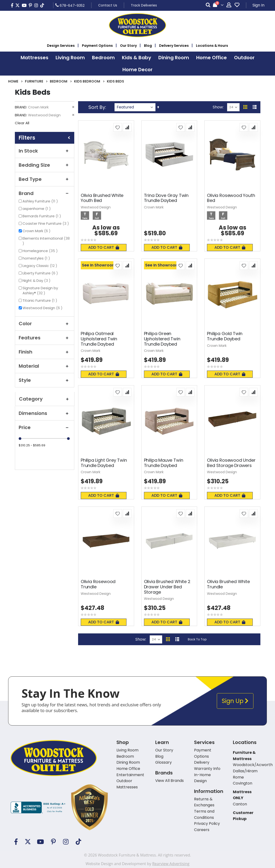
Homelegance (41, 251)
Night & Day (37, 280)
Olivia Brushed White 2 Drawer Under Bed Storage (167, 587)
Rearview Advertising (171, 864)
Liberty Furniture (41, 273)
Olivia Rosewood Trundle (98, 584)
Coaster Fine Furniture (46, 223)
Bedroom (59, 81)
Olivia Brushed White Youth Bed (102, 198)
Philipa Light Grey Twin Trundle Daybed (104, 463)
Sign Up (235, 701)
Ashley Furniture (41, 201)
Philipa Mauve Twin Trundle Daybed (164, 463)
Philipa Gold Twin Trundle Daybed (225, 336)
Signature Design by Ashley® (40, 290)
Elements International (46, 241)
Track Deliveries (144, 5)
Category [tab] (45, 399)
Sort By (97, 107)
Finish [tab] (45, 352)
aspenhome (37, 209)
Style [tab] (45, 380)
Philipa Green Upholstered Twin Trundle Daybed (162, 339)
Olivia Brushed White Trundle (228, 584)
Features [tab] (45, 338)
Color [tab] (45, 324)
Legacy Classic (40, 266)
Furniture (34, 81)
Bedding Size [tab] (45, 165)
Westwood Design (43, 308)
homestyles (37, 258)
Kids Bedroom (87, 81)
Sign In (258, 5)
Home (13, 81)
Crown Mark (37, 231)
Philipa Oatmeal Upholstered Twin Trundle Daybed (99, 339)
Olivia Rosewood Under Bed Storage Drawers (231, 463)
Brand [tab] (45, 193)
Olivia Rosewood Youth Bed (231, 198)
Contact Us (108, 5)
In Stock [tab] (45, 151)
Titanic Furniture (40, 300)
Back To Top (197, 639)
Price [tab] (45, 427)
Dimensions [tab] (45, 413)
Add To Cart (104, 247)
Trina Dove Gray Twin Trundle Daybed (166, 198)
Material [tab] (45, 366)
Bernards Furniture (42, 216)
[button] (118, 127)
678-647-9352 (70, 5)
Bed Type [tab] (45, 179)
